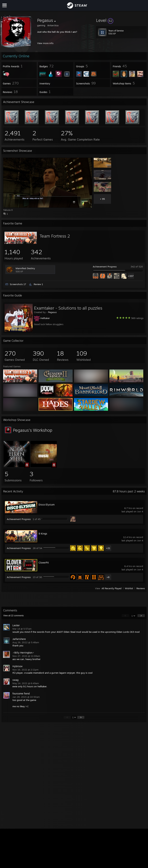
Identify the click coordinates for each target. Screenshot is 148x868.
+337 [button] (131, 276)
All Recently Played (112, 588)
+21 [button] (108, 548)
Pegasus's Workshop (33, 430)
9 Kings (43, 534)
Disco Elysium (47, 505)
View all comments (13, 616)
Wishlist (129, 588)
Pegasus (52, 312)
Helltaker (45, 318)
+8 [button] (108, 577)
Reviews (141, 588)
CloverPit (44, 563)
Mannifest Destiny (25, 268)
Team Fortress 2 (55, 236)
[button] (121, 20)
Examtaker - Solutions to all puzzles (68, 308)
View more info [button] (45, 43)
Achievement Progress (105, 267)
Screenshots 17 (18, 284)
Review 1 (38, 284)
